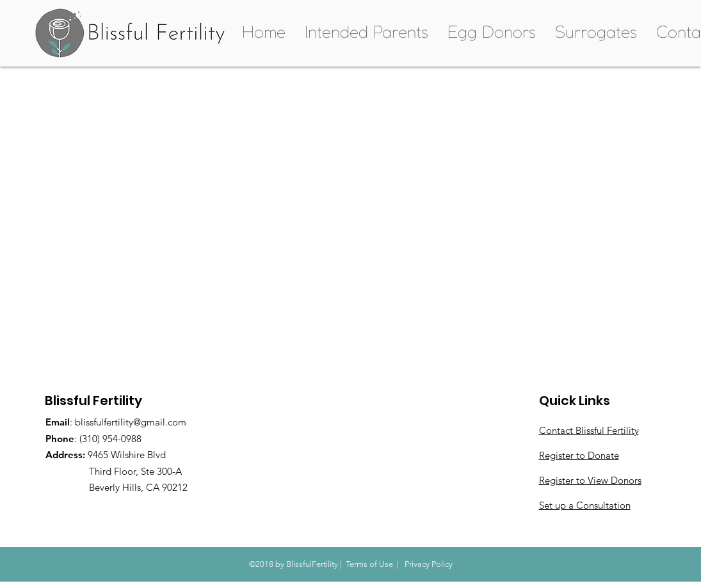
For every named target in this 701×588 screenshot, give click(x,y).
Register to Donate (579, 455)
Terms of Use (369, 564)
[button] (367, 33)
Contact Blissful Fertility (589, 430)
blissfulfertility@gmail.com (131, 422)
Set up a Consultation (585, 505)
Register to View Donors (590, 480)
